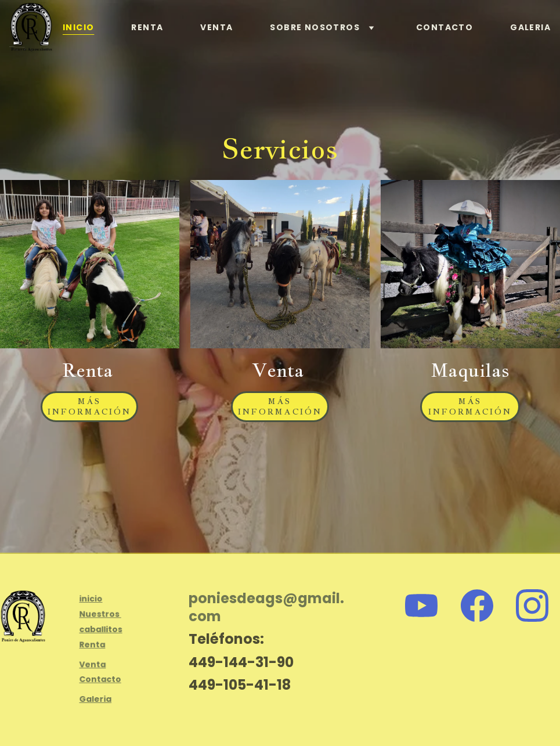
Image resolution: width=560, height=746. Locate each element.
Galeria (530, 27)
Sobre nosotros (315, 27)
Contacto (445, 27)
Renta (147, 27)
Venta (216, 27)
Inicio (78, 27)
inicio (91, 600)
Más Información (90, 406)
